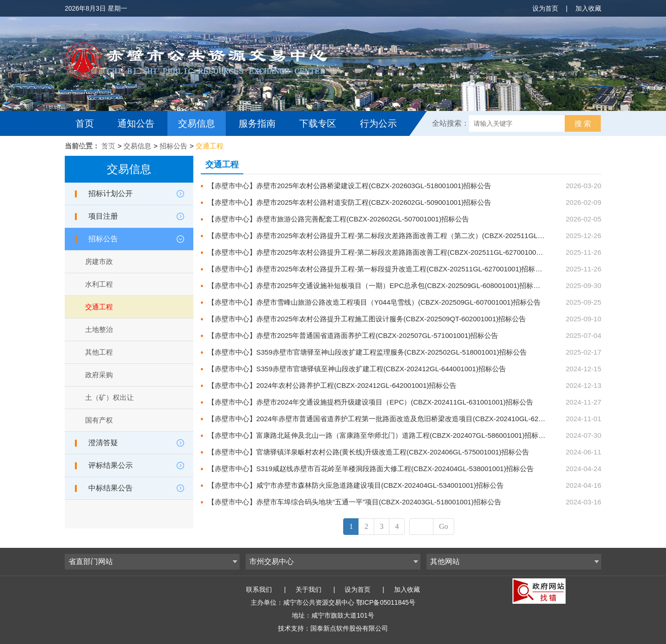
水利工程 (99, 284)
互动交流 (96, 148)
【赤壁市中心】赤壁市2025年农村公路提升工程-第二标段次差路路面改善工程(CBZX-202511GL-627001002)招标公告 (389, 252)
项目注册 (103, 216)
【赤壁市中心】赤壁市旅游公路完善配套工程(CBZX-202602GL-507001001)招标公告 (338, 219)
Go (444, 526)
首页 (85, 123)
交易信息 (197, 123)
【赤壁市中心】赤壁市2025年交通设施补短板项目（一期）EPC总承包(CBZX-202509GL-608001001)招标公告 (377, 285)
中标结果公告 (111, 488)
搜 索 (583, 124)
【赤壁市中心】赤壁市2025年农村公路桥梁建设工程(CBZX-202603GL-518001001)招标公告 (350, 186)
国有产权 (99, 420)
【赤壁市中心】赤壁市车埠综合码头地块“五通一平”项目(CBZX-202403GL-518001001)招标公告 (355, 502)
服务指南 (257, 123)
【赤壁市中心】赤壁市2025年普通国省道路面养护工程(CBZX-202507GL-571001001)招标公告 (353, 335)
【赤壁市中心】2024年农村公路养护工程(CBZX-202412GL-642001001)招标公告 (332, 385)
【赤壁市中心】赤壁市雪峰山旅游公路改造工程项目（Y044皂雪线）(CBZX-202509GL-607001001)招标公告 (374, 302)
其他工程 (99, 352)
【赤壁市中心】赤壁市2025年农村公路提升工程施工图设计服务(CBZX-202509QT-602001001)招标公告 (367, 319)
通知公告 (136, 123)
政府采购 (99, 375)
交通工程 (210, 146)
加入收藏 (588, 8)
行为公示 (378, 123)
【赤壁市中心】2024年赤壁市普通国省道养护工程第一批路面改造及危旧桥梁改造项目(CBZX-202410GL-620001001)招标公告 (402, 419)
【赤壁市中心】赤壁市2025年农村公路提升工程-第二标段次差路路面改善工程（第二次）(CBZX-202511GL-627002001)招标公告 (406, 236)
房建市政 (99, 261)
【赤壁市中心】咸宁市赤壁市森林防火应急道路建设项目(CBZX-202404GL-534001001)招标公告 (356, 485)
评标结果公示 (111, 465)
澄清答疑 (103, 443)
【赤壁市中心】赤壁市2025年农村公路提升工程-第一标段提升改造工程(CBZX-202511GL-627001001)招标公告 (379, 269)
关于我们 (308, 589)
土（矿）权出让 (109, 397)
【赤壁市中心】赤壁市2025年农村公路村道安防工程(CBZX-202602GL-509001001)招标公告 (350, 202)
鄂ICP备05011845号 (386, 602)
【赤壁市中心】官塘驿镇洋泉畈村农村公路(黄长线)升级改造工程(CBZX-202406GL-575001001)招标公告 (368, 452)
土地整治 (99, 329)
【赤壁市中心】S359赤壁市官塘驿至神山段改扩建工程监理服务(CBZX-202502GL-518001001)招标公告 (367, 352)
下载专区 (318, 123)
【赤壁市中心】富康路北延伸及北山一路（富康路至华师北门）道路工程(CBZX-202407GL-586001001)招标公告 (380, 435)
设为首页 (545, 8)
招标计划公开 (111, 193)
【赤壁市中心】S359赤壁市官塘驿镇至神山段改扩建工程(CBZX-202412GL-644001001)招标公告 (357, 369)
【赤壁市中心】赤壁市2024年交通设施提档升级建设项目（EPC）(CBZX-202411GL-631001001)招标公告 (370, 402)
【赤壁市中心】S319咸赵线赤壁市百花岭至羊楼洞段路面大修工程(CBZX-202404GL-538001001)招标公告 (371, 469)
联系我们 (259, 589)
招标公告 (173, 146)
